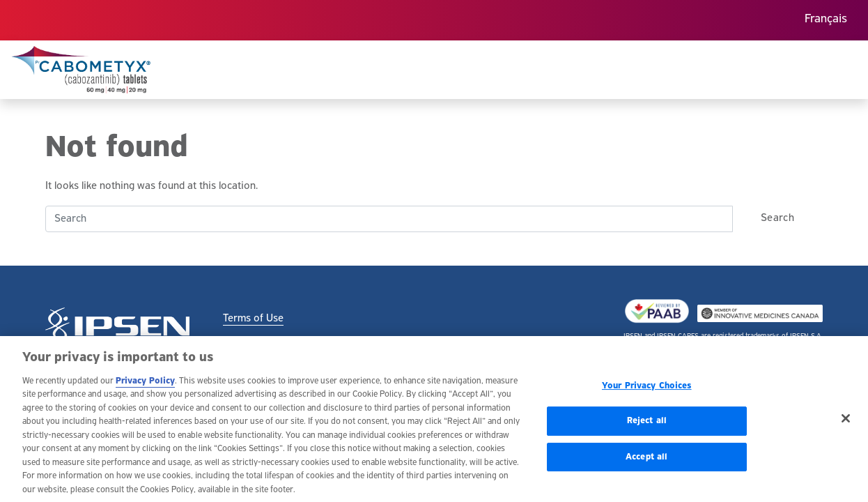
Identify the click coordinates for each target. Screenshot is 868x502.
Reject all (647, 424)
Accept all (646, 460)
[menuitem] (826, 21)
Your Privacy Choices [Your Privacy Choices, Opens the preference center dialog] (647, 389)
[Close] (846, 421)
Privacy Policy (145, 384)
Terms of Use (253, 319)
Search (777, 218)
